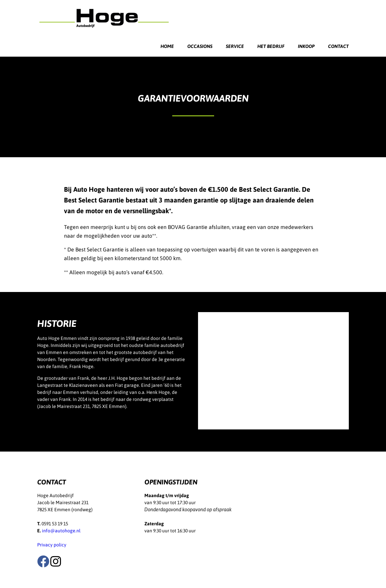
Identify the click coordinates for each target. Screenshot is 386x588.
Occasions (200, 46)
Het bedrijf (271, 46)
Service (235, 46)
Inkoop (306, 46)
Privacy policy (52, 545)
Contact (338, 46)
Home (167, 46)
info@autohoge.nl (61, 531)
